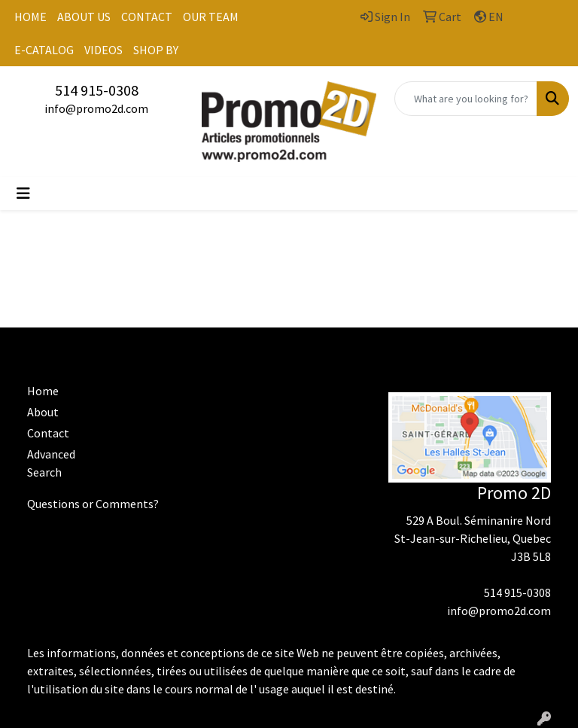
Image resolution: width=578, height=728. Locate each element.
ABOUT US (84, 17)
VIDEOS (103, 50)
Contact (48, 433)
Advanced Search (51, 463)
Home (43, 391)
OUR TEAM (211, 17)
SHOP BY (156, 50)
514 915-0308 (97, 90)
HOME (30, 17)
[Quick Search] (466, 99)
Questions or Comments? (93, 504)
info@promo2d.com (96, 108)
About (43, 412)
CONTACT (147, 17)
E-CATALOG (44, 50)
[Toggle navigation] (23, 193)
